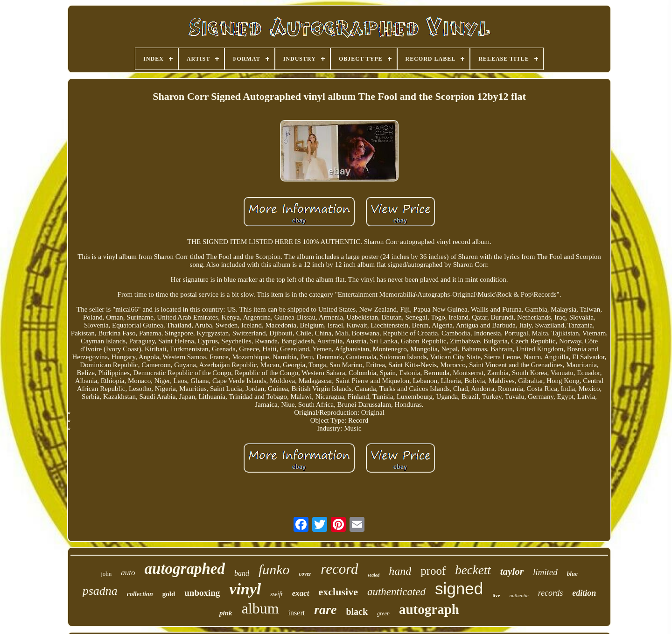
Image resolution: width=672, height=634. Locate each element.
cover (305, 574)
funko (274, 569)
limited (545, 572)
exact (301, 593)
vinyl (245, 589)
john (106, 574)
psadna (100, 591)
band (242, 573)
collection (140, 594)
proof (433, 571)
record (339, 569)
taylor (512, 571)
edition (584, 593)
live (496, 595)
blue (572, 574)
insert (297, 613)
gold (169, 594)
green (383, 613)
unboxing (202, 593)
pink (226, 613)
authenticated (396, 592)
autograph (429, 609)
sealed (374, 575)
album (260, 608)
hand (400, 571)
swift (276, 594)
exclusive (338, 592)
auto (128, 573)
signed (459, 589)
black (357, 612)
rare (325, 610)
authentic (519, 595)
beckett (473, 570)
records (551, 593)
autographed (185, 569)
